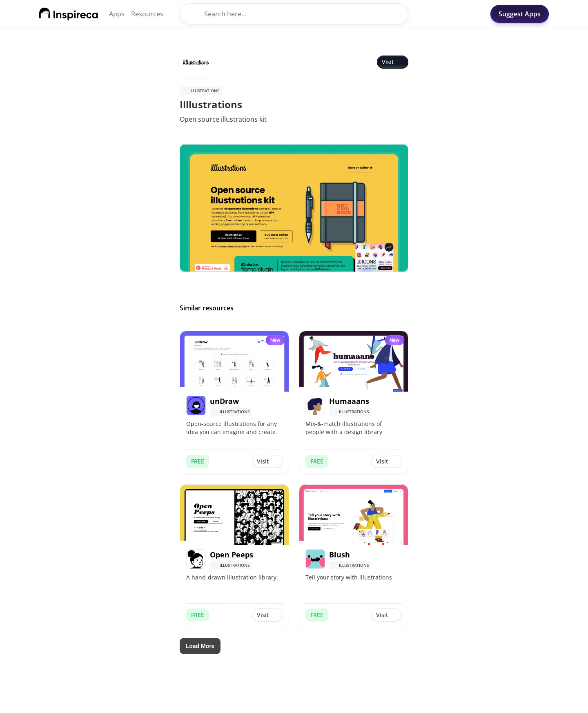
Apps (117, 14)
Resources (147, 14)
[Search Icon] (294, 14)
